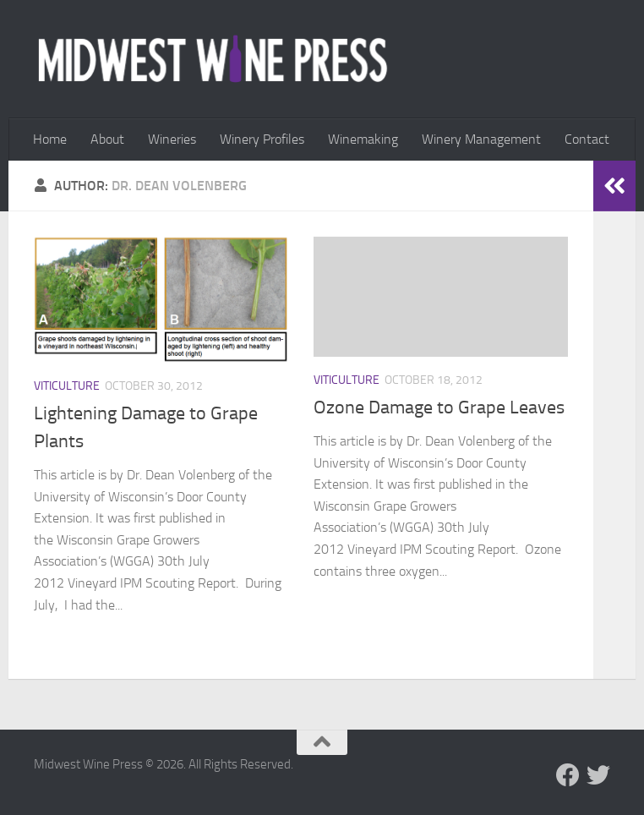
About (107, 139)
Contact (587, 139)
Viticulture (67, 386)
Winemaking (363, 139)
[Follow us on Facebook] (568, 775)
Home (50, 139)
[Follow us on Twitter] (598, 775)
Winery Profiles (262, 139)
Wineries (172, 139)
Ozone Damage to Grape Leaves (439, 407)
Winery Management (481, 139)
